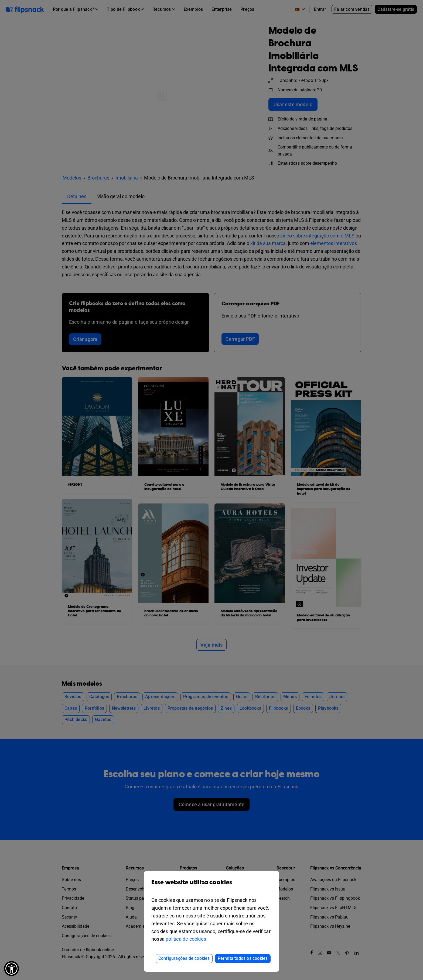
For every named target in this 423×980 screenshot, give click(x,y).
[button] (11, 969)
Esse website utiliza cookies (211, 886)
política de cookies (186, 939)
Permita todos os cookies (243, 958)
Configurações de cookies (184, 958)
